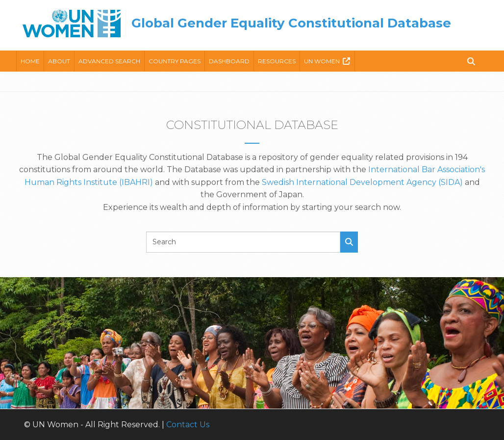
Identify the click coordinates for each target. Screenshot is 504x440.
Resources (277, 61)
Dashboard (229, 61)
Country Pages (175, 61)
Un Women (322, 61)
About (59, 61)
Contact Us (188, 425)
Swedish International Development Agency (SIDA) (362, 182)
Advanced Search (109, 61)
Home (30, 61)
